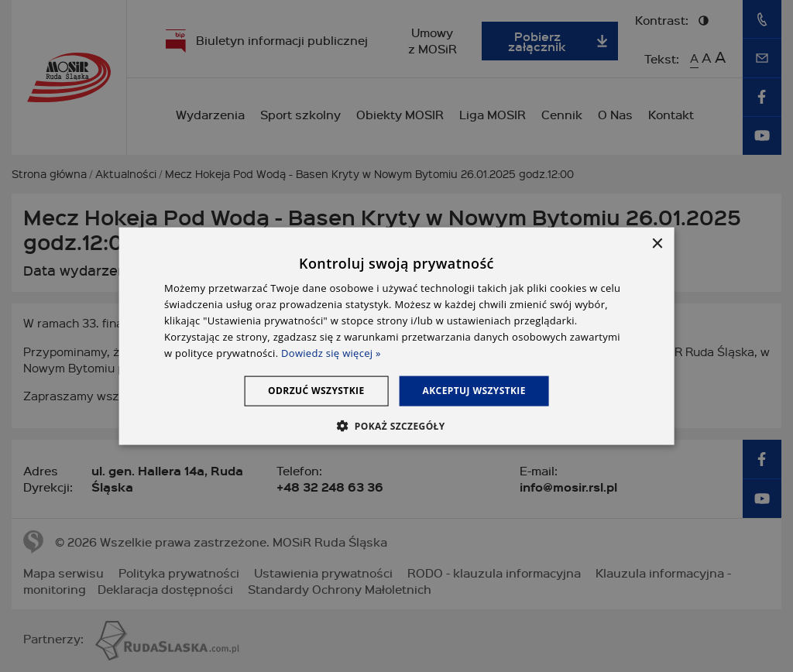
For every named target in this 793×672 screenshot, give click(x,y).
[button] (396, 425)
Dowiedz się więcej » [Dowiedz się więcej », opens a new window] (331, 352)
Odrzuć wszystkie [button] (316, 391)
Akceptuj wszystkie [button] (474, 391)
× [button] (656, 244)
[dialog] (397, 336)
